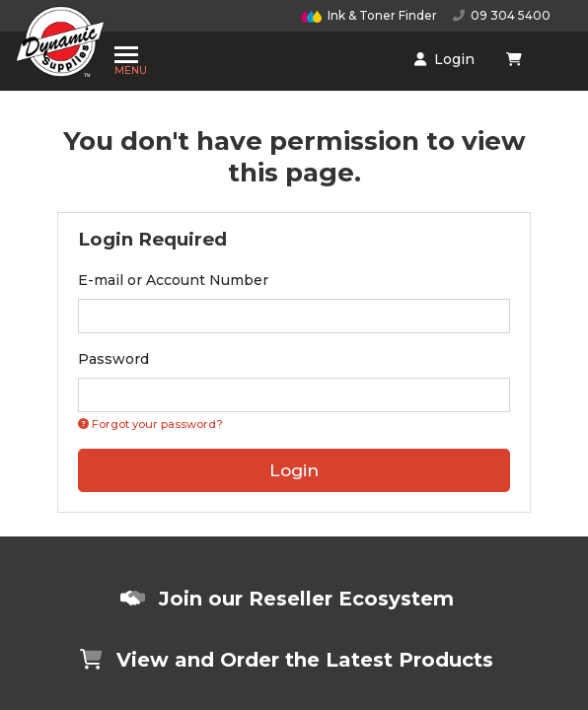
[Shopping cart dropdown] (391, 52)
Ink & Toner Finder (369, 15)
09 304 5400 (502, 15)
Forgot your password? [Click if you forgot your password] (150, 424)
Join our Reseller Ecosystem (287, 599)
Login (326, 53)
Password (113, 359)
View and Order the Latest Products (287, 660)
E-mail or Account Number (173, 280)
